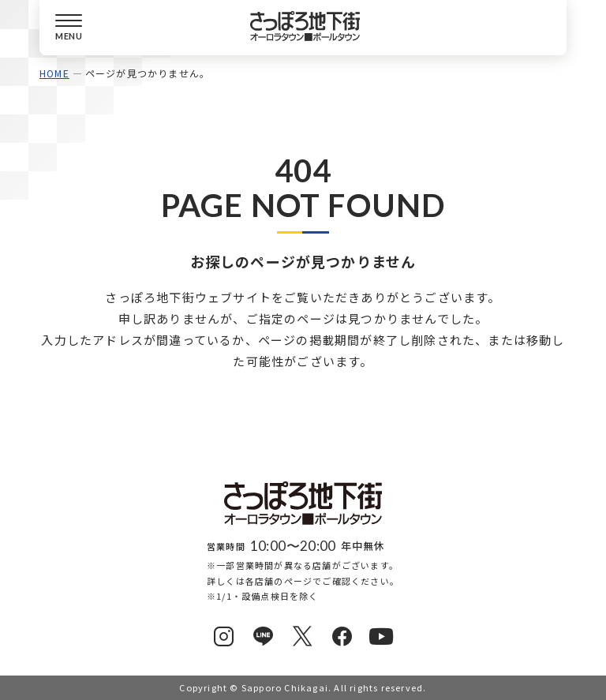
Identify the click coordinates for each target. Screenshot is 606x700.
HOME (54, 73)
